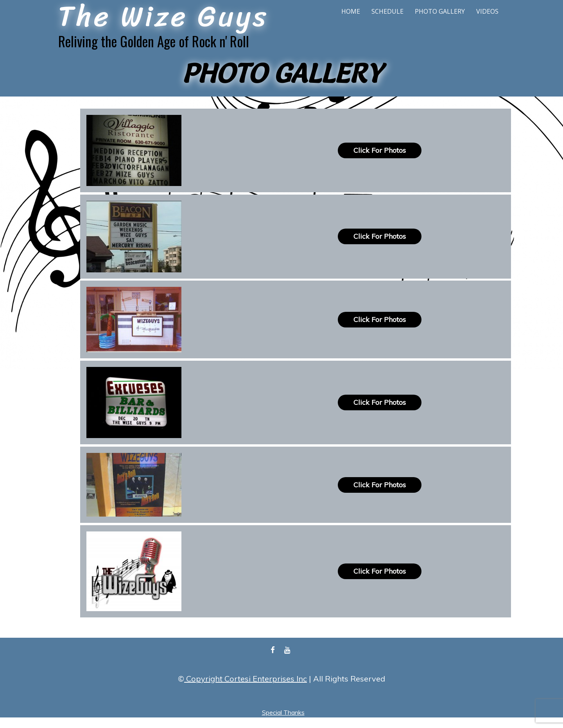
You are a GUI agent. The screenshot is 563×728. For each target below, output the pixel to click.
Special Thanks (283, 712)
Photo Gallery (440, 11)
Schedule (387, 11)
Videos (487, 11)
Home (351, 11)
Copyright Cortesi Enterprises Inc (246, 679)
